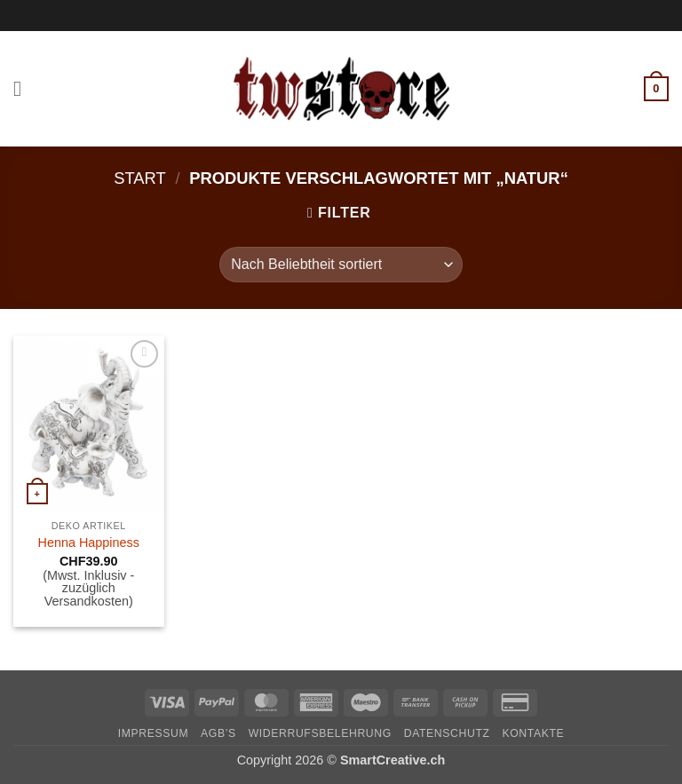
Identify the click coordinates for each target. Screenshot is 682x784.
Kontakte (533, 733)
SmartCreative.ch (393, 760)
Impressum (154, 733)
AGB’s (218, 733)
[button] (24, 88)
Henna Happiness (89, 542)
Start (140, 178)
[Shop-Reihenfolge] (341, 265)
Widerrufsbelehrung (320, 733)
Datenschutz (447, 733)
